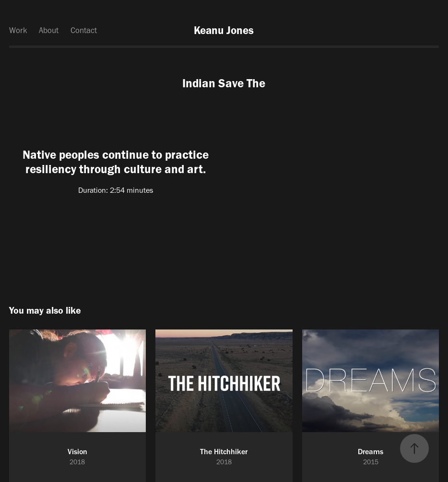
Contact (84, 30)
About (49, 30)
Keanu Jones (224, 30)
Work (18, 30)
